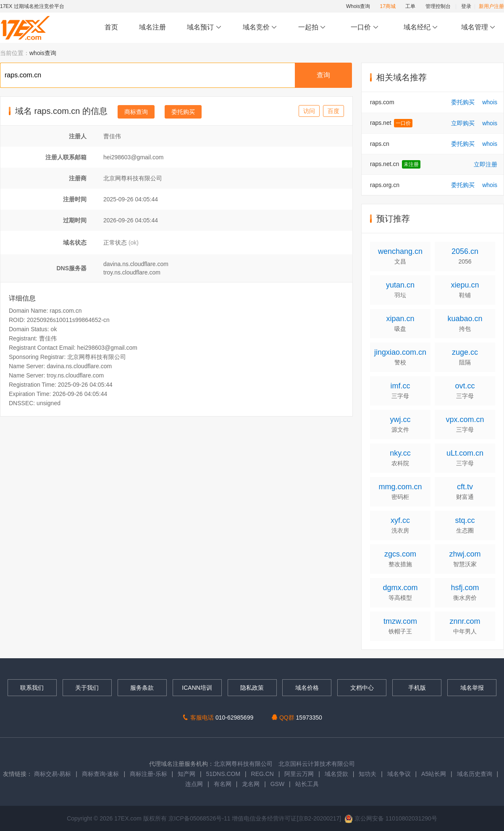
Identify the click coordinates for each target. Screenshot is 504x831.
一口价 (365, 28)
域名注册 (152, 27)
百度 (333, 111)
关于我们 (87, 688)
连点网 (194, 784)
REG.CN (262, 774)
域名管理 (478, 28)
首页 (111, 27)
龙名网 (251, 784)
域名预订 (204, 28)
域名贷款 (336, 774)
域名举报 (472, 688)
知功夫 (367, 774)
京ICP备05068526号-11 (200, 818)
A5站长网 (434, 774)
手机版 (417, 688)
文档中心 (362, 688)
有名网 (223, 784)
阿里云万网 (299, 774)
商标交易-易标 (53, 774)
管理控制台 (438, 6)
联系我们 (32, 688)
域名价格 (307, 688)
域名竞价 (260, 28)
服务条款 (142, 688)
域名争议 (400, 774)
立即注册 (486, 164)
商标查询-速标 (101, 774)
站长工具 (307, 784)
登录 (466, 6)
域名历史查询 (475, 774)
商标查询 (136, 112)
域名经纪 (421, 28)
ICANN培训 (197, 688)
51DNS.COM (223, 774)
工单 (410, 6)
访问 (309, 111)
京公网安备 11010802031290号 (391, 818)
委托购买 (183, 112)
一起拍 (313, 28)
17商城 (388, 6)
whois (490, 102)
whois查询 (43, 53)
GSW (277, 784)
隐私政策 (252, 688)
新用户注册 (491, 6)
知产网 (186, 774)
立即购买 (463, 123)
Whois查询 (358, 6)
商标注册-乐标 (148, 774)
